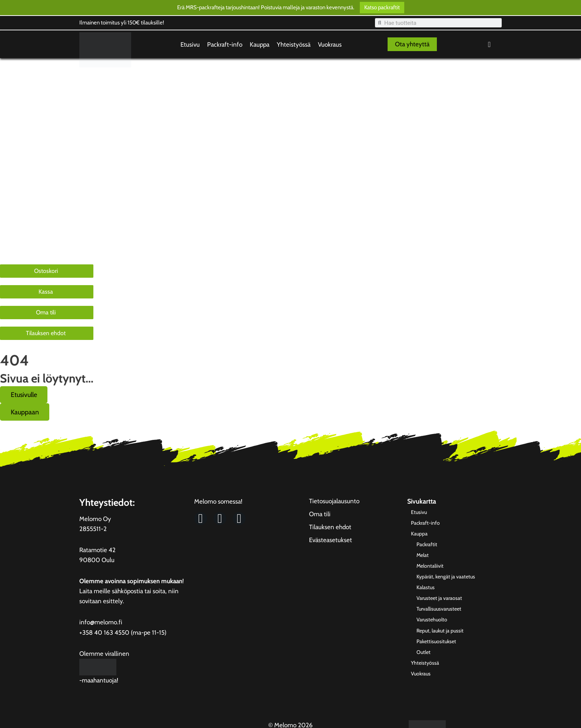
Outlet (11, 252)
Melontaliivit (18, 171)
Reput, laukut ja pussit (30, 232)
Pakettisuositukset (25, 242)
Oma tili (320, 515)
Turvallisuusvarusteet (29, 212)
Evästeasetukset (331, 541)
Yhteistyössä (294, 44)
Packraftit (15, 151)
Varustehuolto (21, 222)
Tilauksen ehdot (330, 528)
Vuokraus (330, 44)
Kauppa (260, 44)
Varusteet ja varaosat (29, 202)
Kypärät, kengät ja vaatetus (36, 181)
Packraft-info (225, 44)
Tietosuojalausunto (334, 502)
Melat (11, 161)
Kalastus (14, 191)
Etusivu (190, 44)
